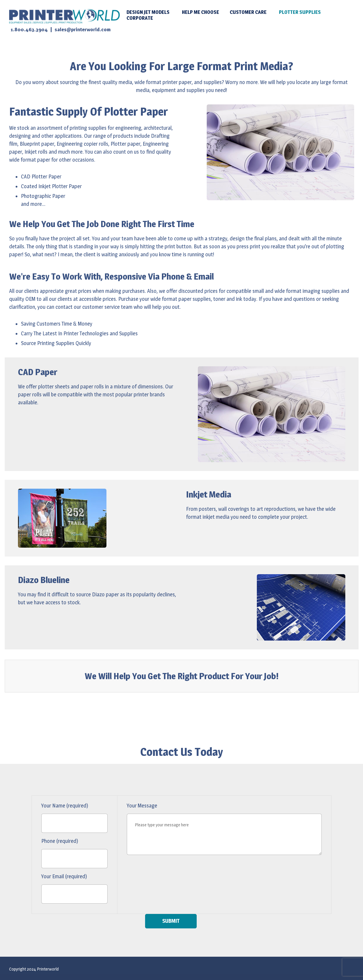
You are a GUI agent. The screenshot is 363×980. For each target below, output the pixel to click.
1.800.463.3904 (29, 29)
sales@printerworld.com (83, 29)
